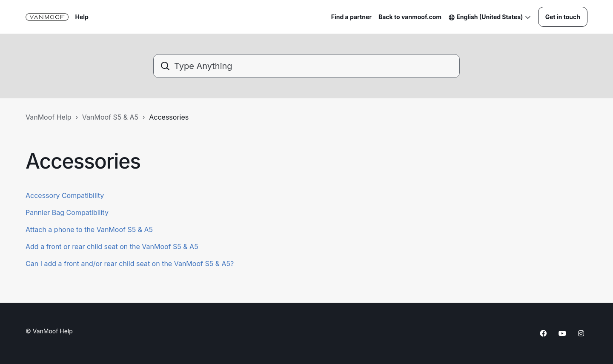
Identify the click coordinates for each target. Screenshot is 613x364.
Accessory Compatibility (65, 195)
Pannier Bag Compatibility (67, 212)
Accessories (169, 117)
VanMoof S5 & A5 (110, 117)
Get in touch (563, 17)
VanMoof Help (49, 117)
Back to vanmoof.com (410, 17)
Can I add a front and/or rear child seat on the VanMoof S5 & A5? (130, 264)
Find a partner (351, 17)
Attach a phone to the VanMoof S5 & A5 (89, 229)
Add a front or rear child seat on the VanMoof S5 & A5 (112, 246)
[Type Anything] (306, 66)
